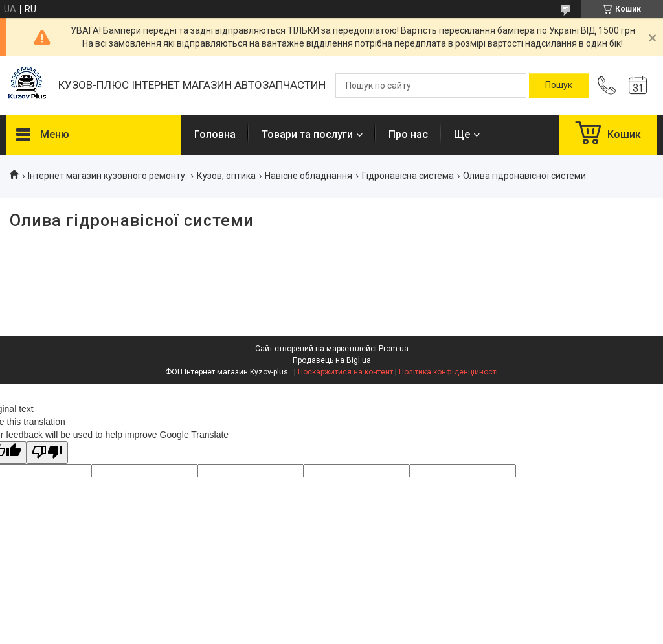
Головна (215, 134)
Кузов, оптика (226, 176)
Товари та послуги (307, 134)
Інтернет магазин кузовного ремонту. (107, 176)
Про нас (408, 134)
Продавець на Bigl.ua (332, 360)
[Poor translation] (47, 453)
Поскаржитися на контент (345, 372)
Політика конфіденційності (448, 372)
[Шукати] (559, 86)
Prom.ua (394, 349)
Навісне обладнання (309, 176)
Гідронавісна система (408, 176)
